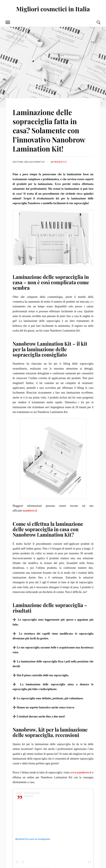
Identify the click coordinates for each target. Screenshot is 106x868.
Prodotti (60, 162)
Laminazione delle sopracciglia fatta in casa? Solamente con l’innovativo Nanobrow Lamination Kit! (49, 130)
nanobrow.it (30, 511)
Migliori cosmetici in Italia (53, 9)
